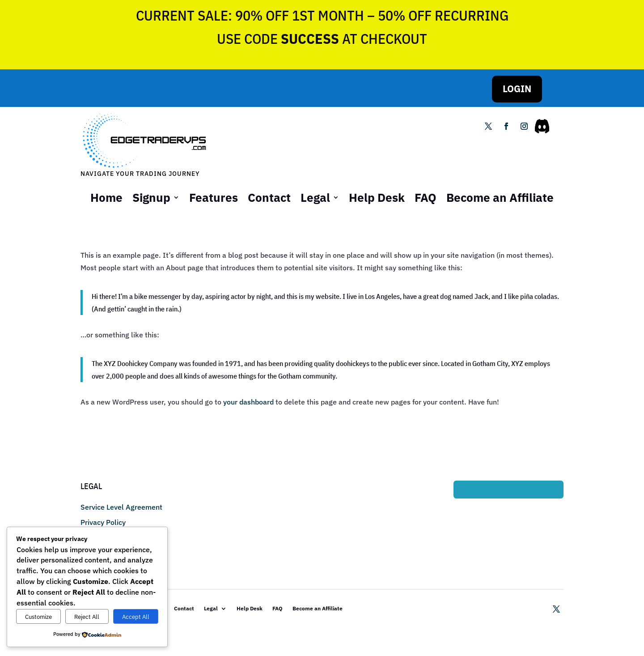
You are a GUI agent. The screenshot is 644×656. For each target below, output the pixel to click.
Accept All (136, 617)
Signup (151, 197)
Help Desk (377, 197)
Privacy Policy (103, 522)
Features (214, 197)
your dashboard (248, 402)
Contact (269, 197)
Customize (38, 617)
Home (106, 197)
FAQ (426, 197)
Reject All (87, 617)
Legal (315, 197)
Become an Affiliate (500, 197)
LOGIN (517, 89)
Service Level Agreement (121, 507)
